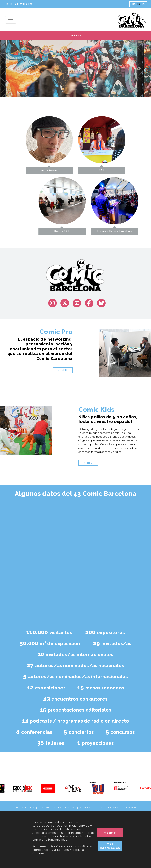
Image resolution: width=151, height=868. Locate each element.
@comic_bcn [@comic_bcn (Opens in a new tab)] (75, 772)
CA (134, 4)
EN (143, 4)
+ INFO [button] (63, 370)
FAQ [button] (102, 169)
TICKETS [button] (75, 36)
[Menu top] (11, 20)
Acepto (110, 833)
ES (139, 4)
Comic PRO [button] (77, 230)
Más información (110, 846)
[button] (11, 68)
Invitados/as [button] (49, 169)
